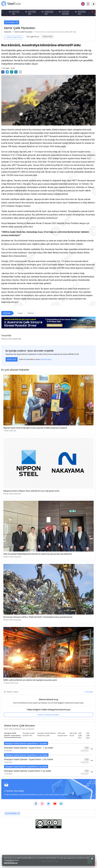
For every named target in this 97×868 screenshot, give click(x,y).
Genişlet (89, 692)
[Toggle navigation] (94, 4)
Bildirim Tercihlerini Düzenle (48, 715)
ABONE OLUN (12, 359)
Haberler (8, 32)
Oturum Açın (46, 359)
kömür (31, 313)
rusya (20, 313)
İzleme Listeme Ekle (14, 37)
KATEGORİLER (12, 22)
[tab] (13, 735)
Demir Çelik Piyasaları (24, 32)
